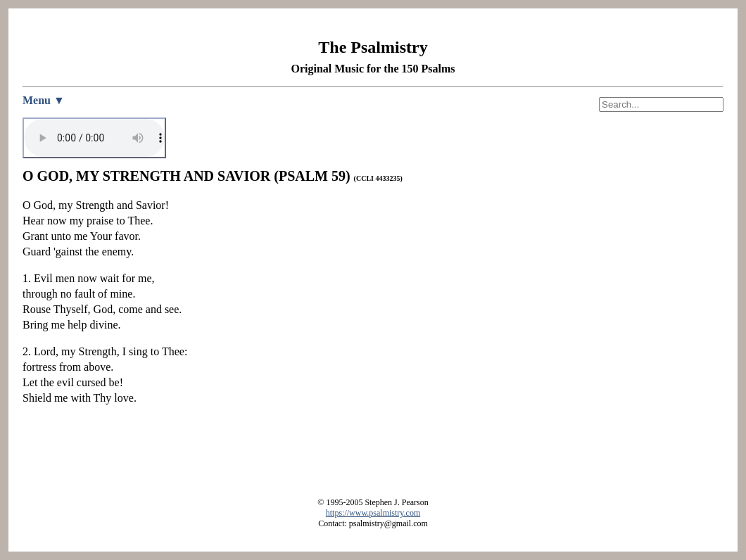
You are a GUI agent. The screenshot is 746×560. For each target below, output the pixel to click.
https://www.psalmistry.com (373, 513)
